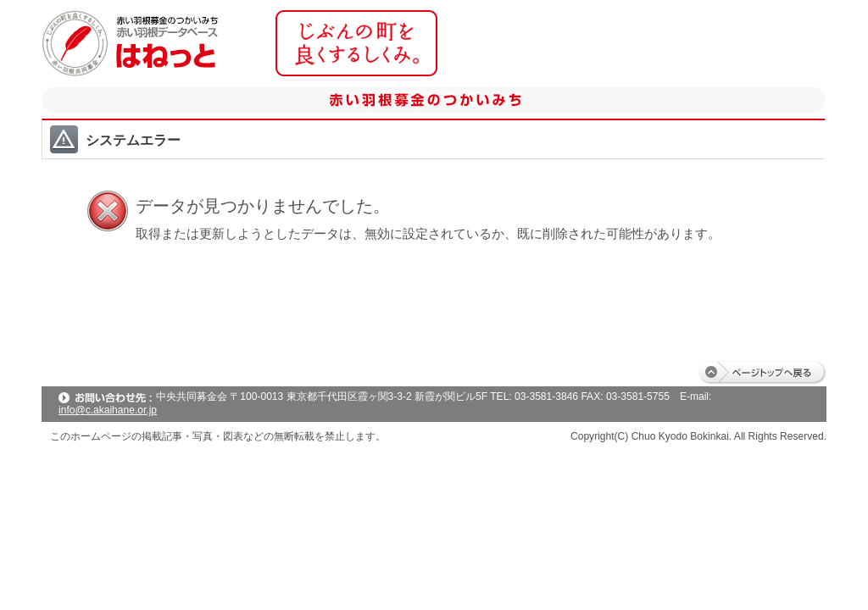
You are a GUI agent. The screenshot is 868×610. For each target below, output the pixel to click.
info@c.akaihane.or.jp (108, 410)
